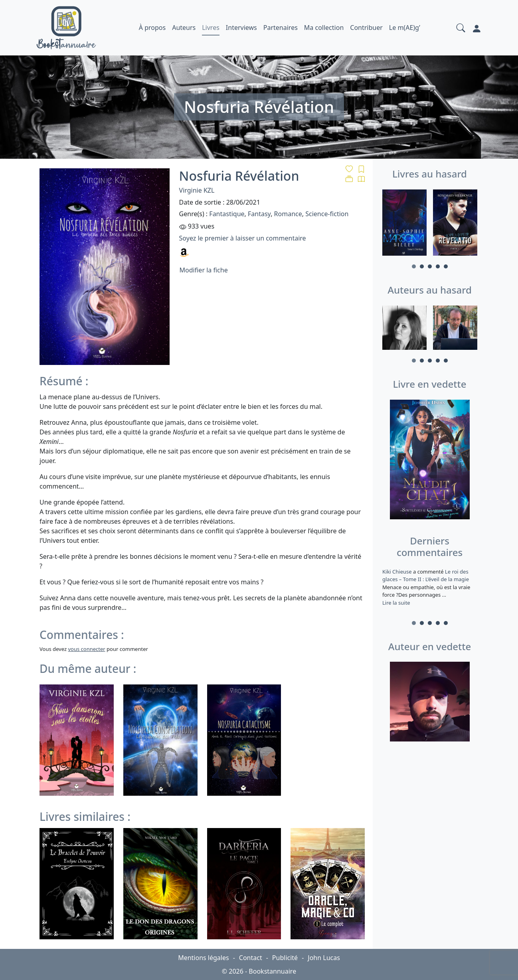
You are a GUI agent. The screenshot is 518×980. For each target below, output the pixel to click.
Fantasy (259, 214)
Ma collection (324, 28)
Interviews (241, 28)
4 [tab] (438, 266)
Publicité (285, 958)
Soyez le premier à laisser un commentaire (243, 238)
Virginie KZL (197, 190)
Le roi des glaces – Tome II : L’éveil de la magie (426, 576)
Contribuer (366, 28)
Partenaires (281, 28)
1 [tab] (414, 266)
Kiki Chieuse (398, 572)
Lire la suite (396, 603)
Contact (251, 958)
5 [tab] (446, 266)
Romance (288, 214)
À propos (152, 28)
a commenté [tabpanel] (430, 587)
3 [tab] (430, 266)
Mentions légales (204, 958)
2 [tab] (422, 266)
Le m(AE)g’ (405, 28)
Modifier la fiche (204, 270)
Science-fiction (327, 214)
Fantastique (227, 214)
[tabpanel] (404, 224)
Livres (211, 28)
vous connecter (86, 649)
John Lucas (324, 958)
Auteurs (184, 28)
